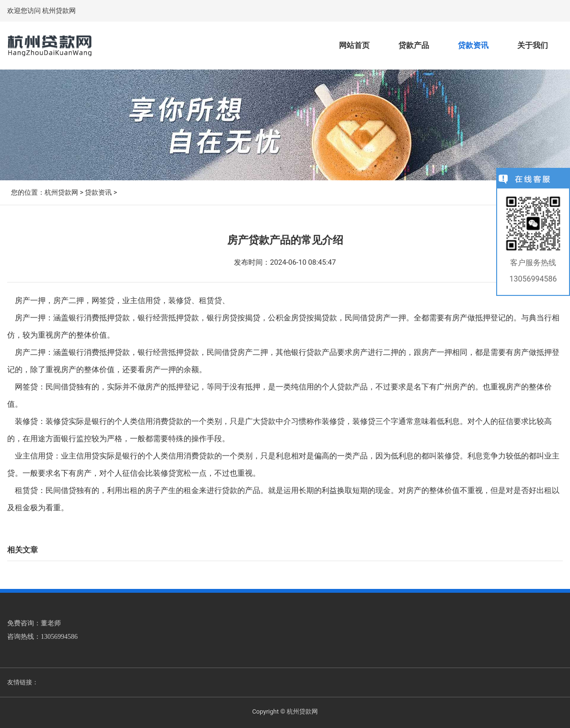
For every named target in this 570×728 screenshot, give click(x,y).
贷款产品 (414, 45)
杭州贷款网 (61, 192)
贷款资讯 (473, 45)
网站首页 (354, 45)
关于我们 (533, 45)
